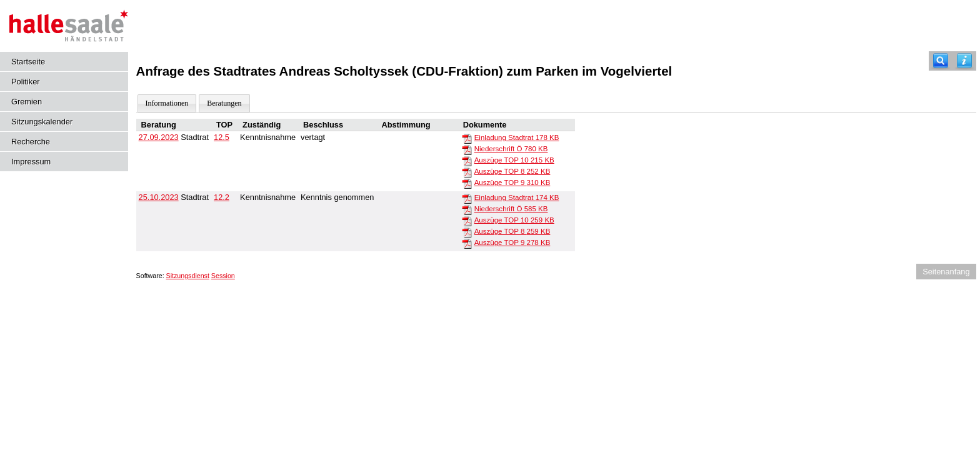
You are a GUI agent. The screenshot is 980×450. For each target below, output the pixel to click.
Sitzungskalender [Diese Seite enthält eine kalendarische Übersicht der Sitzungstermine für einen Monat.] (42, 122)
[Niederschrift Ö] (467, 149)
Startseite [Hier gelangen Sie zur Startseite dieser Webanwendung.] (28, 62)
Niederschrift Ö (511, 149)
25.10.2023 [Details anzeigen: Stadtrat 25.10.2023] (159, 197)
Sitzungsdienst (188, 276)
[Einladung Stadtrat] (467, 138)
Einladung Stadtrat (517, 137)
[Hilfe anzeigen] (964, 61)
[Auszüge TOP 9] (467, 183)
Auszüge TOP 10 (514, 160)
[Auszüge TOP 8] (467, 172)
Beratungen (224, 103)
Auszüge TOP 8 (512, 171)
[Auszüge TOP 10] (467, 161)
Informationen (167, 103)
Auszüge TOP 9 (512, 182)
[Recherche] (941, 61)
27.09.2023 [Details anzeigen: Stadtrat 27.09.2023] (159, 137)
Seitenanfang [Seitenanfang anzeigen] (946, 272)
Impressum (31, 162)
